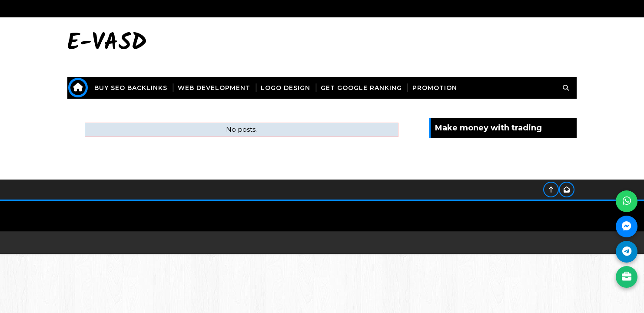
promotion (435, 88)
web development (214, 88)
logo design (286, 88)
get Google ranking (362, 88)
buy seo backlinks (131, 88)
